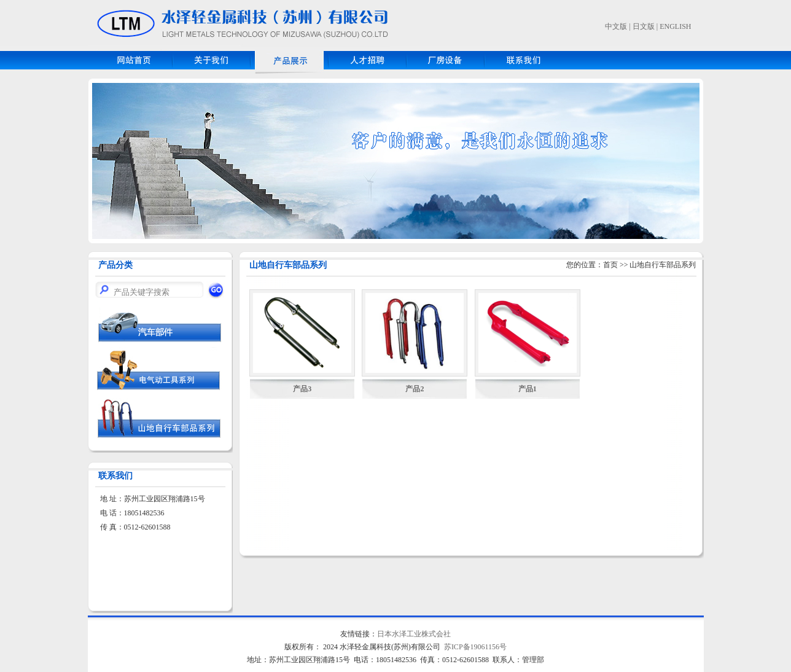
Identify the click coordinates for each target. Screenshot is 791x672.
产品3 (302, 389)
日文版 (644, 26)
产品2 (415, 389)
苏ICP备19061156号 (475, 647)
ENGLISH (675, 26)
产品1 (528, 389)
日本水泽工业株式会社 (414, 634)
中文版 (616, 26)
